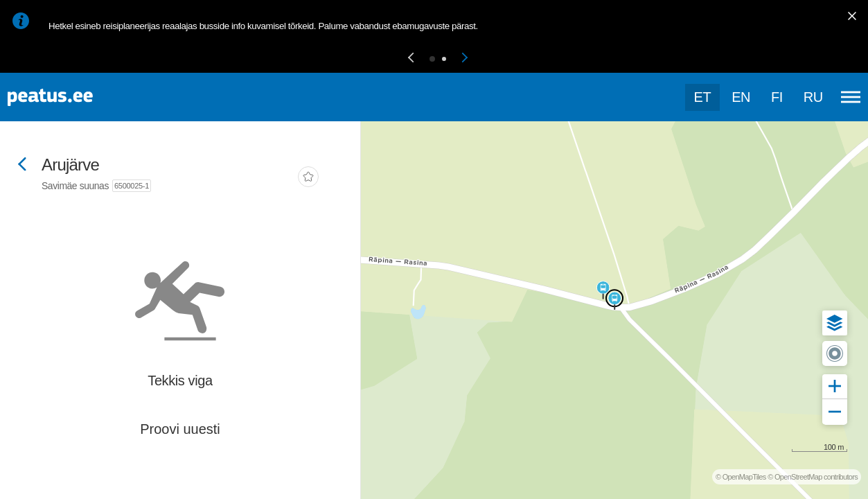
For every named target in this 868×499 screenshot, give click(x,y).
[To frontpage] (80, 97)
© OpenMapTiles (741, 477)
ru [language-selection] (813, 97)
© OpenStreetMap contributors (813, 477)
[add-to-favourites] (308, 178)
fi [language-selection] (777, 97)
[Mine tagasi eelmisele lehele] (22, 165)
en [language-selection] (741, 97)
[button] (411, 59)
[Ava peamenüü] (851, 97)
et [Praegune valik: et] (703, 97)
